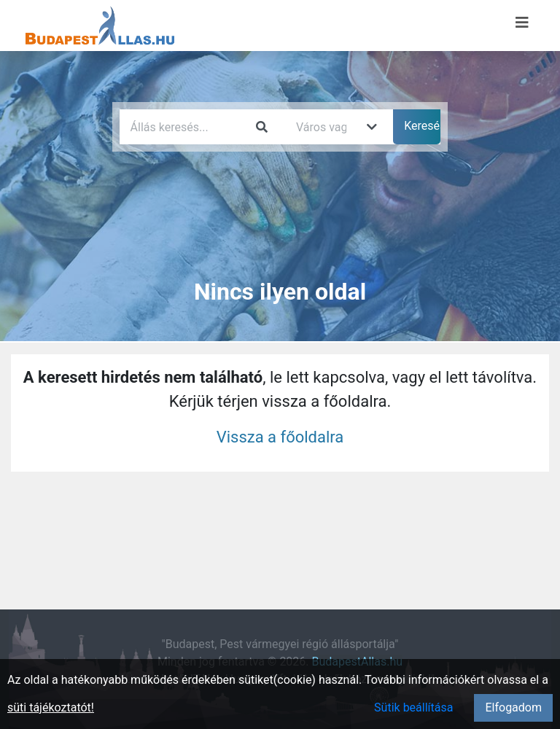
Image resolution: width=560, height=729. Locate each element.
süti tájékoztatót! (51, 707)
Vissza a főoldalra (280, 437)
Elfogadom (513, 707)
